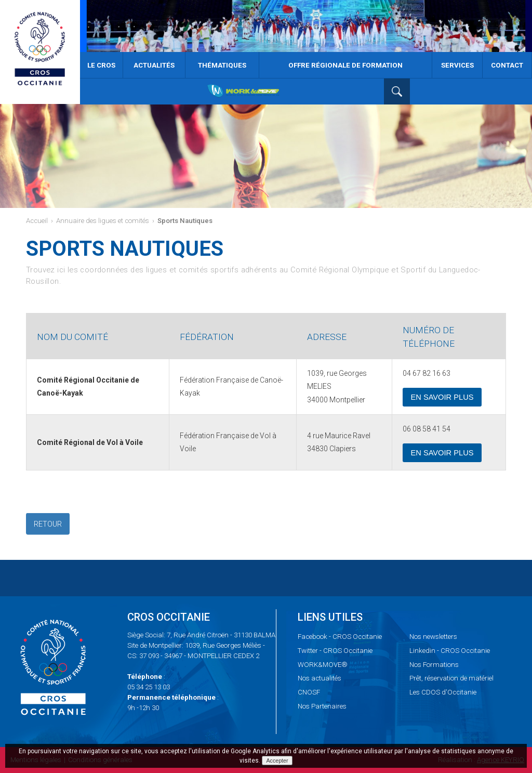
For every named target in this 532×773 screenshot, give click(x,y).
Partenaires (322, 706)
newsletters (433, 637)
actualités (320, 678)
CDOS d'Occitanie (443, 692)
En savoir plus (442, 397)
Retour (48, 525)
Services (457, 65)
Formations (434, 665)
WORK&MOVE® (323, 665)
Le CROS (101, 65)
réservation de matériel (451, 678)
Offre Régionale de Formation (345, 65)
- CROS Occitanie (340, 637)
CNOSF (309, 692)
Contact (507, 65)
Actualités (154, 65)
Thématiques (222, 65)
